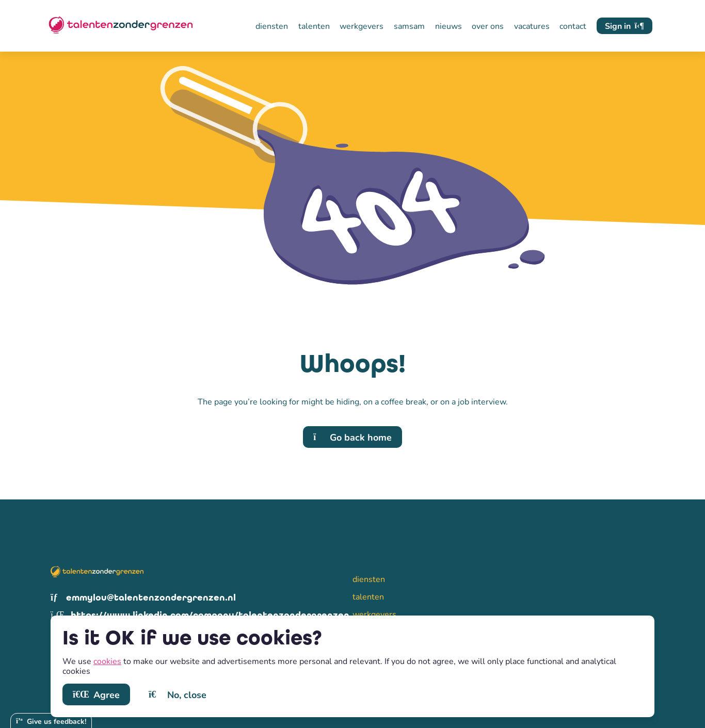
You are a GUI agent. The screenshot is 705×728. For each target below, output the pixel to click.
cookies (107, 661)
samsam (409, 26)
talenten (314, 26)
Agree (96, 694)
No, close (178, 694)
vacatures (532, 26)
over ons (488, 26)
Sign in (624, 26)
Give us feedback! (51, 721)
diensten (272, 26)
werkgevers (362, 26)
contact (573, 26)
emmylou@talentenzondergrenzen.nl (143, 598)
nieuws (448, 26)
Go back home (352, 437)
